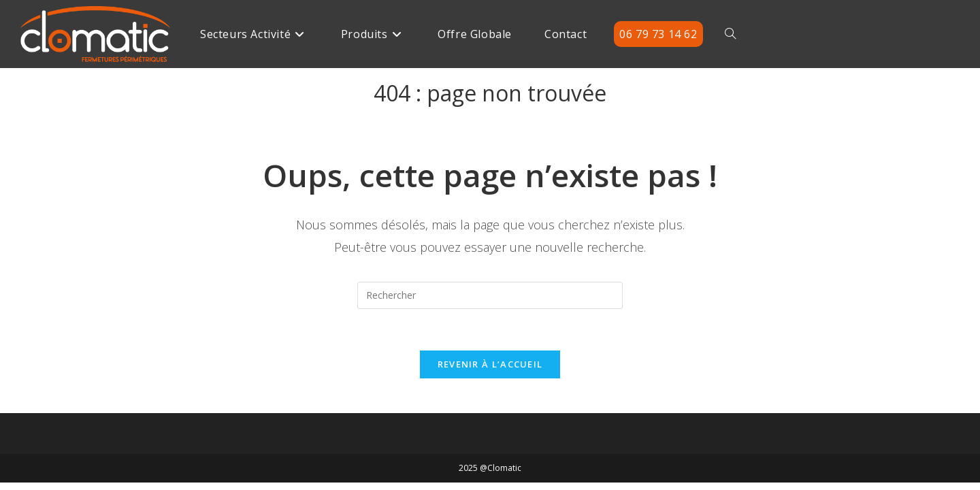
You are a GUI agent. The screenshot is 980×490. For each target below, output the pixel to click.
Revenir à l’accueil (490, 364)
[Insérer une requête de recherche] (490, 295)
